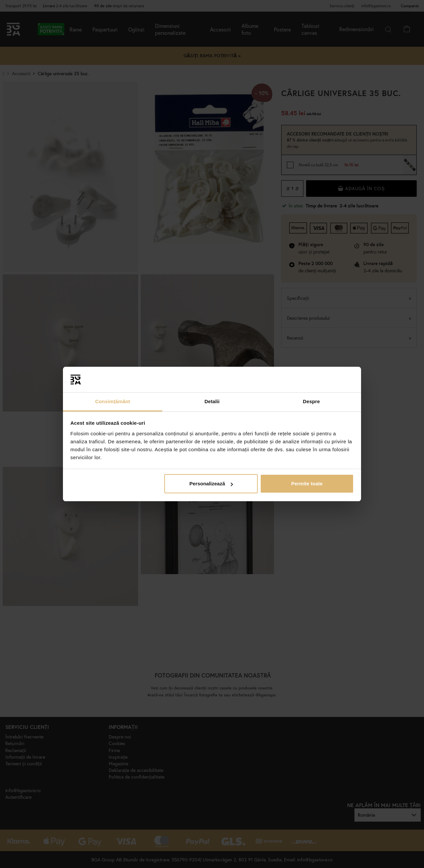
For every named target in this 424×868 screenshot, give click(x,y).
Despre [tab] (311, 401)
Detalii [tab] (212, 401)
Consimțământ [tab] (112, 401)
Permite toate (307, 484)
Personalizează (211, 484)
